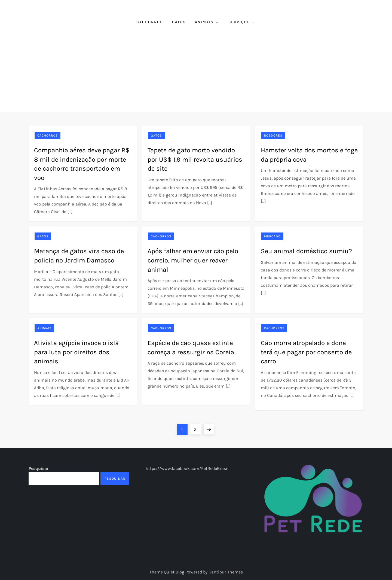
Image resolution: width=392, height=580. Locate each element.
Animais (207, 22)
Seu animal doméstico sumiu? (306, 251)
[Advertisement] (196, 71)
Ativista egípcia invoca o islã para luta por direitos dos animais (76, 352)
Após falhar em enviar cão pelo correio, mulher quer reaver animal (193, 260)
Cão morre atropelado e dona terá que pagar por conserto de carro (306, 352)
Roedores (273, 135)
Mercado (272, 236)
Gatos (179, 22)
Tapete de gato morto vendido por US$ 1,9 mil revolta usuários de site (195, 159)
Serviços (242, 22)
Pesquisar (39, 468)
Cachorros (150, 22)
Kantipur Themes (226, 572)
